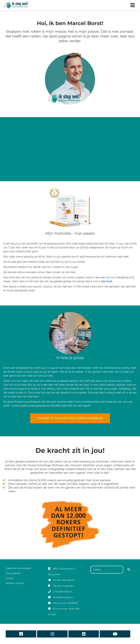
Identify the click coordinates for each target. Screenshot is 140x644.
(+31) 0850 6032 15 (63, 592)
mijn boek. (107, 281)
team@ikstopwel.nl (63, 597)
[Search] (129, 570)
